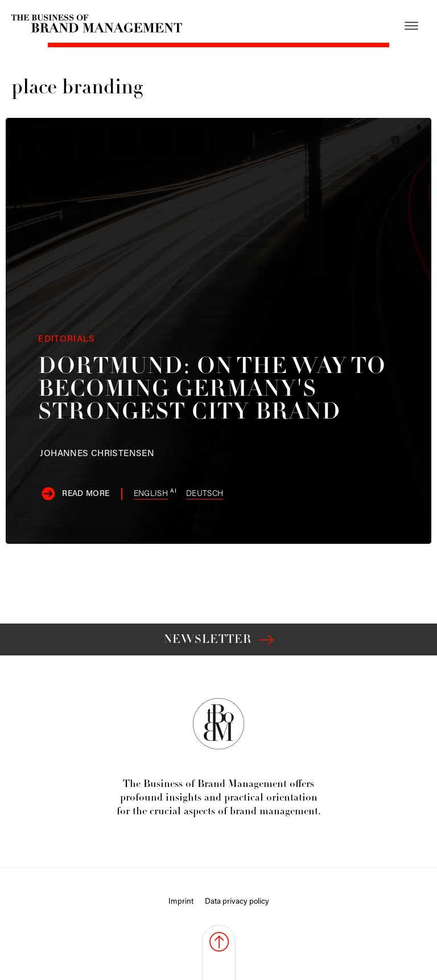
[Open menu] (411, 26)
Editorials (67, 339)
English (151, 494)
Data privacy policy (237, 902)
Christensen (97, 454)
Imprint (181, 902)
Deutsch (205, 494)
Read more (86, 494)
